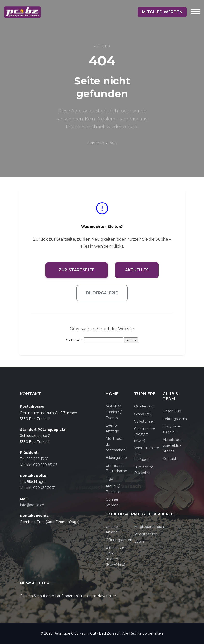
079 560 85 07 (45, 465)
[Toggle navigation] (196, 15)
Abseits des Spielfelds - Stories (172, 445)
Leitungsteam (175, 419)
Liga (109, 479)
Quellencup (144, 406)
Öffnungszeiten (119, 540)
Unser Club (172, 411)
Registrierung (146, 534)
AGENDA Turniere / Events (114, 412)
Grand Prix (143, 414)
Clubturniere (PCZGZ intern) (145, 435)
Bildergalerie (102, 293)
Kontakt (169, 459)
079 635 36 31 (44, 488)
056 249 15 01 (37, 459)
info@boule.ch (32, 505)
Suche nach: (74, 340)
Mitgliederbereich (149, 527)
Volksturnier (144, 421)
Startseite (96, 143)
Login (139, 542)
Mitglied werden (163, 12)
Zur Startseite (77, 270)
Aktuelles (137, 270)
